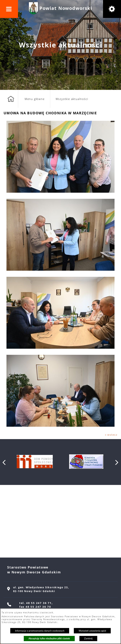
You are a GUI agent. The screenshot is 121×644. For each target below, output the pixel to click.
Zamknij (88, 638)
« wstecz (111, 435)
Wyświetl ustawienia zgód (92, 631)
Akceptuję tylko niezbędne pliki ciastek (49, 638)
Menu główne (35, 99)
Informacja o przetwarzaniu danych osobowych (40, 631)
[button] (9, 9)
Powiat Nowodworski (66, 8)
